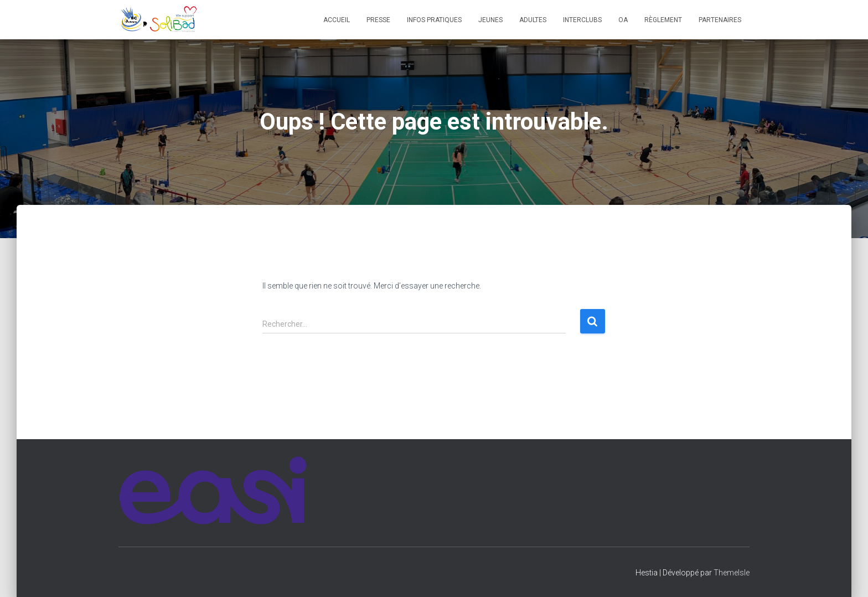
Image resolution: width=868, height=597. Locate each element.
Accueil (337, 20)
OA (623, 20)
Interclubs (582, 20)
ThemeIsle (732, 573)
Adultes (533, 20)
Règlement (663, 20)
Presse (378, 20)
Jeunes (490, 20)
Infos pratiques (434, 20)
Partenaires (720, 20)
